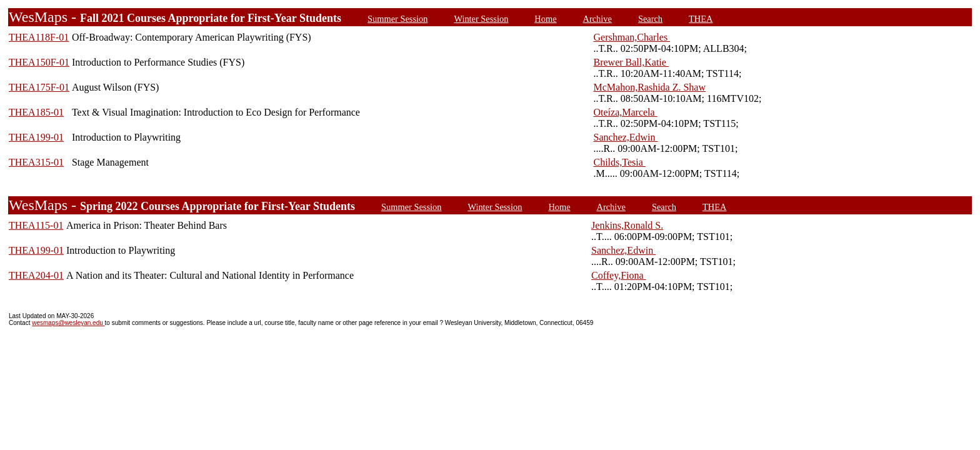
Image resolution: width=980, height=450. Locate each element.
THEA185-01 (36, 112)
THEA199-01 (36, 137)
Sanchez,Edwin (625, 137)
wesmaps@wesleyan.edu (68, 323)
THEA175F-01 (39, 87)
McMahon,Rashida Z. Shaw (649, 87)
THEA (701, 19)
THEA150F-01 (39, 62)
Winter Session (481, 19)
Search (650, 19)
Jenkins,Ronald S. (627, 225)
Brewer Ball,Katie (631, 62)
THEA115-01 (36, 225)
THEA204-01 (36, 275)
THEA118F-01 (39, 37)
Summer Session (397, 19)
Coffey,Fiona (619, 275)
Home (545, 19)
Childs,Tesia (619, 162)
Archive (597, 19)
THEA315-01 (36, 162)
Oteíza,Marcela (625, 112)
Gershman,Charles (632, 37)
